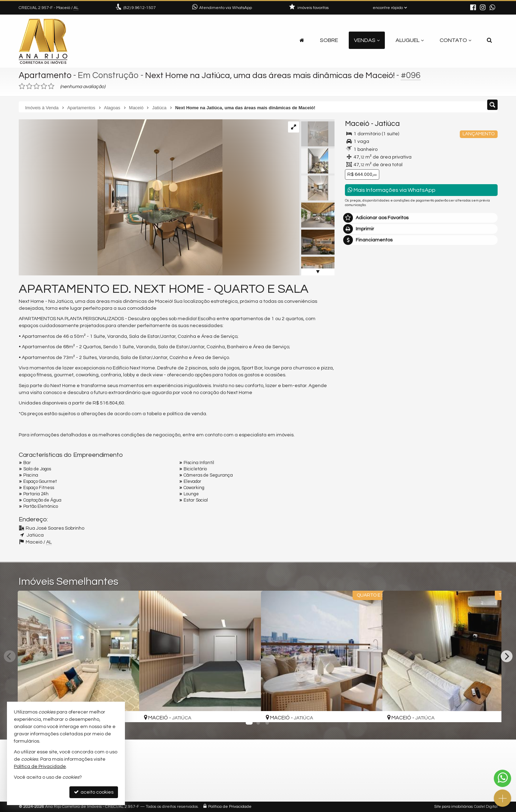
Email (355, 435)
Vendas (367, 40)
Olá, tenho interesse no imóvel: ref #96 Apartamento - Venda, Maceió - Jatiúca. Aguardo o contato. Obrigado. (421, 390)
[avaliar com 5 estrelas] (51, 86)
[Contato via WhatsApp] (502, 778)
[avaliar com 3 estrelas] (37, 86)
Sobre (329, 40)
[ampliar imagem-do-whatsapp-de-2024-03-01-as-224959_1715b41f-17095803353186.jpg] (121, 197)
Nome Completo (367, 411)
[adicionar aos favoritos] (126, 710)
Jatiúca (387, 124)
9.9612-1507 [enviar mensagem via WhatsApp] (140, 8)
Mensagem (361, 374)
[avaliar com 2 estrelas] (29, 86)
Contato (455, 40)
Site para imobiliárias (454, 807)
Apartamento (46, 75)
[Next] (507, 656)
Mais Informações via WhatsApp (392, 190)
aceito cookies (94, 792)
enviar (479, 484)
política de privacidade (437, 490)
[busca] (489, 40)
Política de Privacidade (230, 807)
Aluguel (410, 40)
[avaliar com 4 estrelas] (44, 86)
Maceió (357, 124)
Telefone (358, 459)
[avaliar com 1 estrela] (22, 86)
